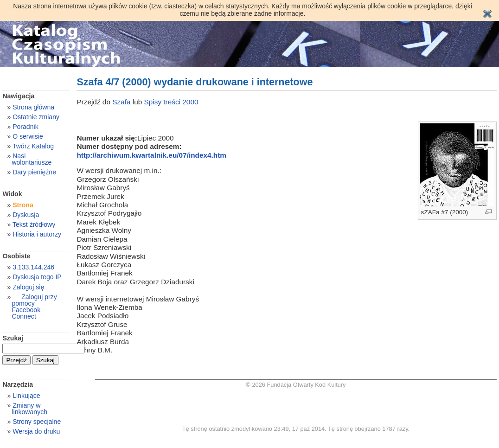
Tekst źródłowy (34, 224)
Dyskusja (26, 215)
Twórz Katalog (33, 146)
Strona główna (33, 107)
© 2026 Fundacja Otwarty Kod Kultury (296, 385)
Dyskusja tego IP (37, 277)
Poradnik (26, 127)
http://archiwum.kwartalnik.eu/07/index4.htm (151, 155)
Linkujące (26, 396)
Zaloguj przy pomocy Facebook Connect (34, 307)
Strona (23, 205)
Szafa (122, 102)
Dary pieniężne (34, 172)
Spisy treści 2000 (171, 102)
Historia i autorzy (37, 234)
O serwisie (28, 136)
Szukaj (13, 338)
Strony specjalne (37, 422)
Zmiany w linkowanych (29, 409)
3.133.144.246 (33, 267)
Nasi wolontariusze (32, 159)
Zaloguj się (28, 287)
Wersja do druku (36, 431)
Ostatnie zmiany (36, 117)
